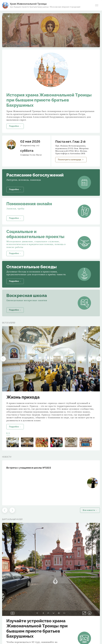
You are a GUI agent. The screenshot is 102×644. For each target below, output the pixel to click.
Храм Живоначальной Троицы (28, 4)
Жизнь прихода (23, 397)
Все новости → (90, 510)
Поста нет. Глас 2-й (70, 142)
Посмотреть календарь (71, 160)
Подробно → (15, 427)
